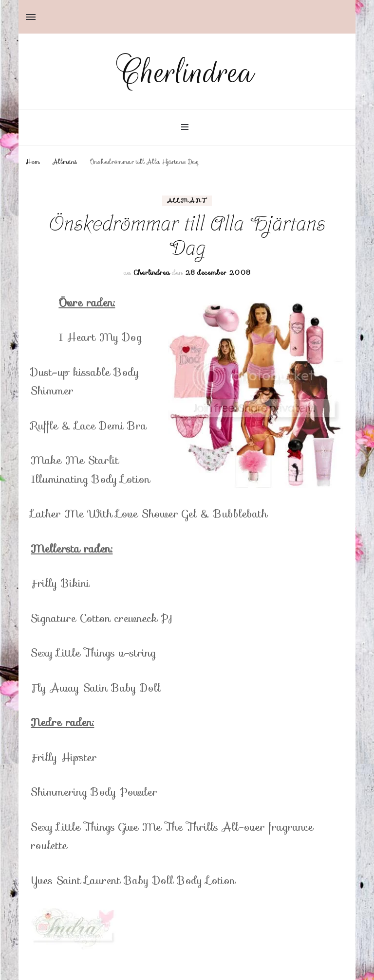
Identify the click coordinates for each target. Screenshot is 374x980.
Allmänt (187, 200)
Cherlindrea (187, 72)
